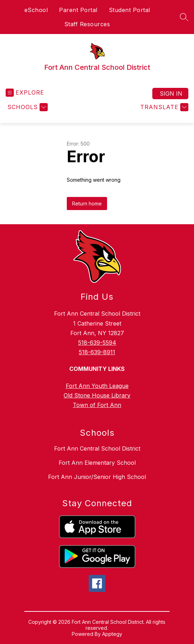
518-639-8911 (97, 352)
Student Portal (130, 10)
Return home (87, 204)
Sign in (171, 94)
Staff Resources (87, 24)
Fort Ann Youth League (97, 386)
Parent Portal (78, 10)
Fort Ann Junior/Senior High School (97, 477)
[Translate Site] (163, 107)
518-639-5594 (97, 343)
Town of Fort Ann (97, 405)
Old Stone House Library (97, 395)
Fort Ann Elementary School (97, 463)
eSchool (36, 10)
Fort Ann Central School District (97, 448)
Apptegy (112, 634)
